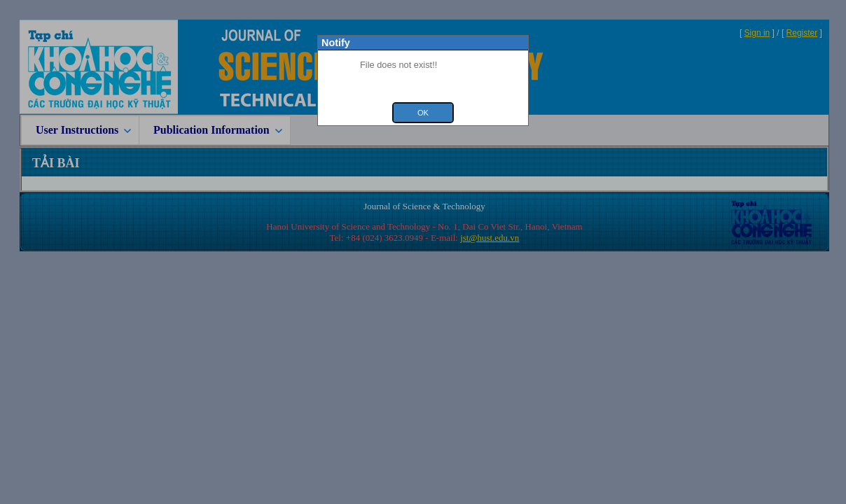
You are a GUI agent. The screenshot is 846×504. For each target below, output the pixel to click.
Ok (423, 113)
